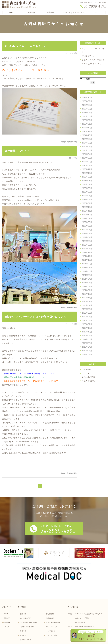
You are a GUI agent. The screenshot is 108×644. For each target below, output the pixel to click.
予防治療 (23, 599)
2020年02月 (87, 324)
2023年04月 (87, 196)
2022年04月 (87, 237)
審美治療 (23, 616)
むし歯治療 (50, 599)
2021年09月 (87, 264)
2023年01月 (87, 203)
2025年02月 (87, 120)
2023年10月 (87, 173)
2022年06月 (87, 230)
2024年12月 (87, 128)
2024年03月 (87, 158)
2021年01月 (87, 290)
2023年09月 (87, 177)
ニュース (86, 373)
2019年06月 (87, 339)
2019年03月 (87, 351)
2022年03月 (87, 241)
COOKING (86, 370)
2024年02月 (87, 162)
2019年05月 (87, 343)
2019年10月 (87, 332)
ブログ (97, 12)
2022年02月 (87, 245)
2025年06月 (87, 113)
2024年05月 (87, 150)
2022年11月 (87, 211)
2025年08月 (87, 105)
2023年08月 (87, 181)
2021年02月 (87, 286)
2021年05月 (87, 275)
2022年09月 (87, 218)
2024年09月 (87, 139)
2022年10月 (87, 215)
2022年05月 (87, 234)
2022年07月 (87, 226)
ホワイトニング (51, 612)
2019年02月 (87, 354)
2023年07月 (87, 184)
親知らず (23, 620)
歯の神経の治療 (88, 377)
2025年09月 (87, 101)
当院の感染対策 (88, 381)
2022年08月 (87, 222)
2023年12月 (87, 169)
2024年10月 (87, 135)
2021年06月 (87, 271)
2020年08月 (87, 302)
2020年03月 (87, 320)
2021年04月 (87, 279)
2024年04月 (87, 154)
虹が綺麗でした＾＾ (17, 151)
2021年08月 (87, 268)
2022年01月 (87, 249)
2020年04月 (87, 317)
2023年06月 (87, 188)
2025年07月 (87, 109)
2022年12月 (87, 207)
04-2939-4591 (80, 607)
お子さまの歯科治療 (53, 607)
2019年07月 (87, 336)
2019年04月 (87, 347)
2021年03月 (87, 283)
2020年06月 (87, 309)
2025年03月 (87, 116)
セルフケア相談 (51, 620)
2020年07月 (87, 305)
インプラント (51, 616)
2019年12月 (87, 328)
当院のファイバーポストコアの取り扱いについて (35, 317)
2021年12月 (87, 252)
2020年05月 (87, 313)
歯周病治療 (50, 603)
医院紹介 (7, 603)
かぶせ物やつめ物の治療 (28, 607)
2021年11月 (87, 256)
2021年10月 (87, 260)
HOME (12, 12)
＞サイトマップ (7, 641)
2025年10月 (87, 97)
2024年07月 (87, 143)
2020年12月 (87, 294)
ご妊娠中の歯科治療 (27, 612)
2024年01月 (87, 166)
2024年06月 (87, 147)
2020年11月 (87, 298)
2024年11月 (87, 132)
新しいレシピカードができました (26, 46)
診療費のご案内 (25, 625)
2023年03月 (87, 200)
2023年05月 (87, 192)
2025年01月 (87, 124)
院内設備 (7, 607)
